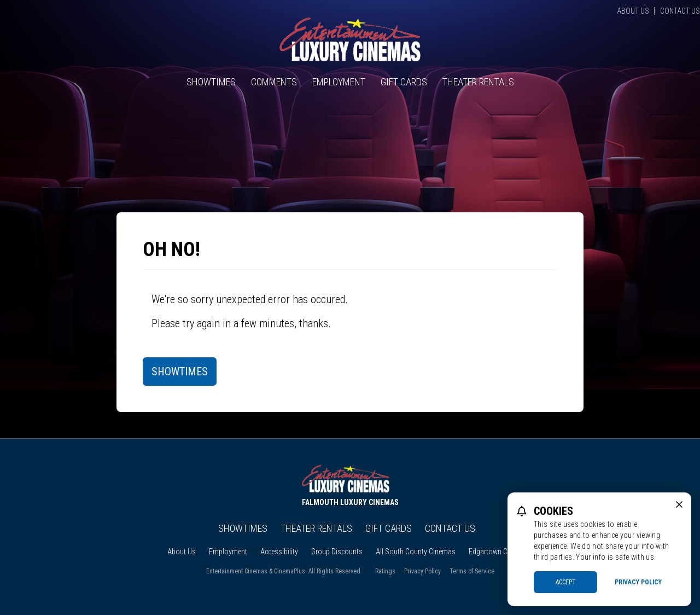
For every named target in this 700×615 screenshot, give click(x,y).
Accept (566, 582)
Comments (274, 82)
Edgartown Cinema (497, 552)
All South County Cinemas (416, 552)
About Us (633, 11)
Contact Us (680, 11)
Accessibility (279, 552)
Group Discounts (337, 552)
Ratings (385, 571)
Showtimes (211, 82)
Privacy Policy (422, 571)
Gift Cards (404, 82)
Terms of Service (472, 571)
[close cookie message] (679, 504)
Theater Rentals (478, 82)
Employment (339, 82)
